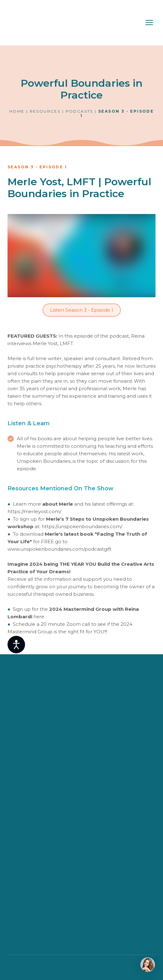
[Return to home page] (35, 23)
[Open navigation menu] (149, 23)
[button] (82, 310)
